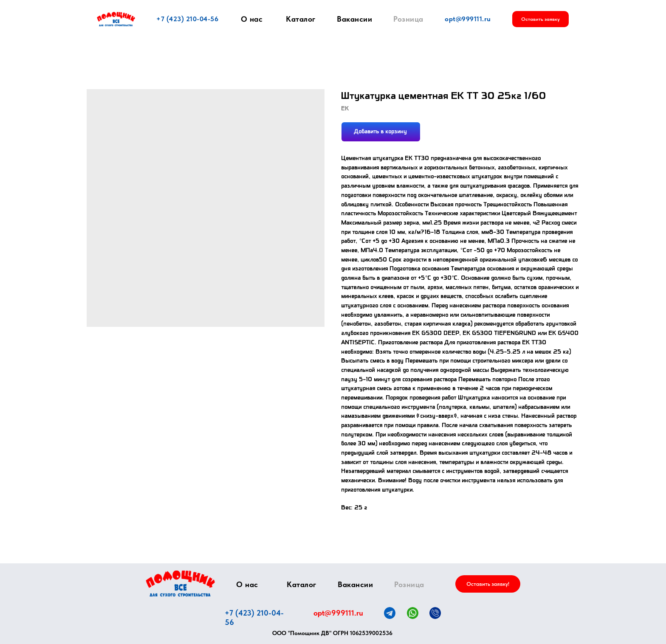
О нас (252, 19)
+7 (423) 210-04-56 (187, 19)
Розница (408, 19)
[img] (180, 584)
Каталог (301, 19)
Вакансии (354, 19)
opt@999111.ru (468, 19)
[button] (540, 19)
